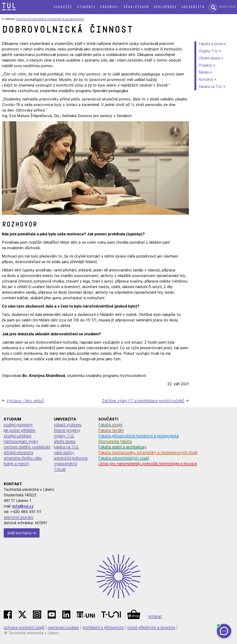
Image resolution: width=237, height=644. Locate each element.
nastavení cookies (63, 627)
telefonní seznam (19, 517)
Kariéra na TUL (210, 87)
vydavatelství (66, 464)
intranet (155, 616)
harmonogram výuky (21, 441)
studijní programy (18, 425)
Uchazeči (63, 7)
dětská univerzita (18, 452)
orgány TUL (64, 436)
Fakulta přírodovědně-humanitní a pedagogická (50, 19)
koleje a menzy (16, 464)
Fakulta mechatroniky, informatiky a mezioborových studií (148, 452)
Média (204, 72)
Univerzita (193, 7)
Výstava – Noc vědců (25, 401)
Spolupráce (165, 7)
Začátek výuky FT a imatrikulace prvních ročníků (143, 401)
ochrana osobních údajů (24, 627)
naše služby (64, 452)
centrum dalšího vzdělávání (27, 447)
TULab (60, 469)
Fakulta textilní (111, 430)
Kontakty (206, 79)
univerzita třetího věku (23, 458)
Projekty (206, 65)
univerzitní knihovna (71, 458)
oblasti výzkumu (68, 425)
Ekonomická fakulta (115, 441)
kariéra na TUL (66, 447)
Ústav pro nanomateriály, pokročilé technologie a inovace (148, 464)
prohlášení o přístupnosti (103, 627)
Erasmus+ (109, 7)
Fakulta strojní (110, 425)
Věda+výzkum (136, 7)
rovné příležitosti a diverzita (151, 627)
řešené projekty (67, 430)
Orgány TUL (208, 51)
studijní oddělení (17, 436)
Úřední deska (209, 58)
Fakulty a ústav (211, 44)
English (227, 7)
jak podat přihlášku (20, 430)
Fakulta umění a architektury (122, 447)
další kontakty (20, 533)
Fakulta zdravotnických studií (124, 458)
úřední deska (65, 441)
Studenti (86, 7)
